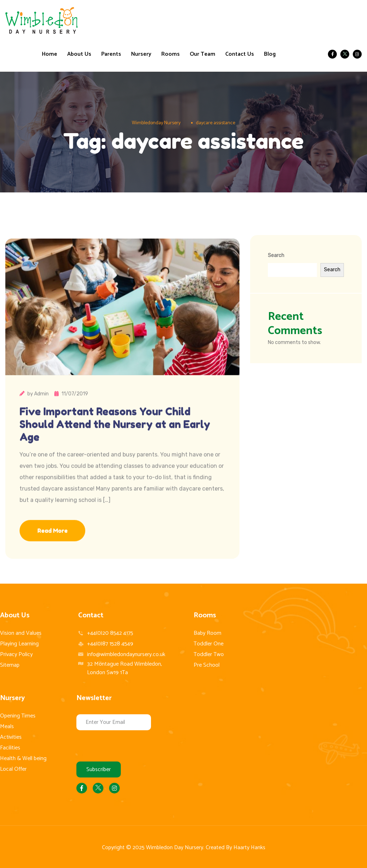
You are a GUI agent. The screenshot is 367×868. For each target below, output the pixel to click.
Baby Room (207, 633)
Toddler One (209, 644)
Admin (41, 416)
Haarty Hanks (249, 848)
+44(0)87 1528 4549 (110, 644)
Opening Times (18, 716)
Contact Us (240, 54)
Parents (111, 54)
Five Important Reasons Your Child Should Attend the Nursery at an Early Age (120, 447)
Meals (7, 727)
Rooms (171, 54)
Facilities (10, 748)
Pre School (207, 665)
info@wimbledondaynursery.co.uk (126, 654)
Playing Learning (19, 644)
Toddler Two (209, 654)
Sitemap (10, 665)
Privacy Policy (16, 654)
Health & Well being (23, 758)
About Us (79, 54)
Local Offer (13, 769)
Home (50, 54)
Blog (270, 54)
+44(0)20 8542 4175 (110, 633)
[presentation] (130, 744)
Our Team (203, 54)
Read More (52, 553)
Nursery (141, 54)
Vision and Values (21, 633)
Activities (11, 737)
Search (276, 255)
